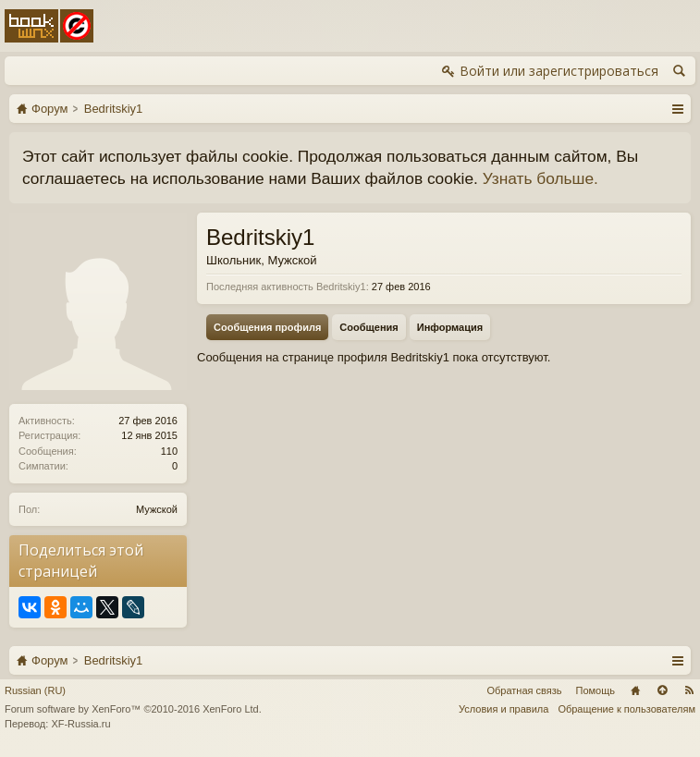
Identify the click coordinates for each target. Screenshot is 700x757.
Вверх (662, 690)
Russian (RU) (35, 690)
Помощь (596, 690)
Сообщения (368, 327)
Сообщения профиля (267, 327)
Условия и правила (504, 709)
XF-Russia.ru (80, 724)
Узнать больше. (540, 178)
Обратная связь (524, 690)
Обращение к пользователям (626, 709)
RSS (689, 690)
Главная (635, 690)
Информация (450, 327)
